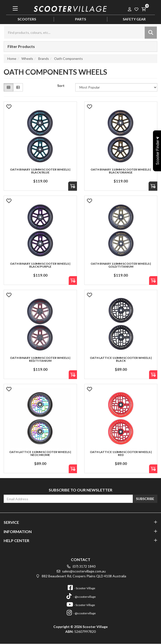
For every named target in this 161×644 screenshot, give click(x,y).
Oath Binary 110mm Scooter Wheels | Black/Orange (121, 171)
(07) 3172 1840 (81, 566)
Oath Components (68, 59)
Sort (61, 86)
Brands (44, 59)
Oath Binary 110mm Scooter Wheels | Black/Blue (40, 171)
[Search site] (151, 33)
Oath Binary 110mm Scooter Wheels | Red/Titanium (40, 359)
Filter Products (21, 46)
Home (12, 59)
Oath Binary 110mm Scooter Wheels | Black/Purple (40, 265)
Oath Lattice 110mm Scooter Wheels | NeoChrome (40, 453)
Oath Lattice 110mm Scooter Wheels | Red (121, 453)
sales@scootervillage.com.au (80, 571)
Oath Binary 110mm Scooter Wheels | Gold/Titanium (121, 265)
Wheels (27, 59)
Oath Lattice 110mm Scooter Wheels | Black (121, 359)
